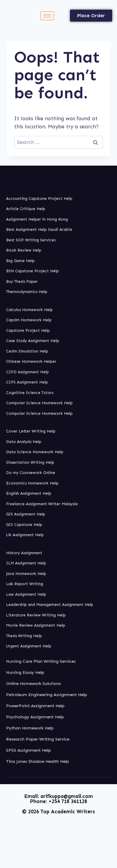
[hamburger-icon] (47, 16)
